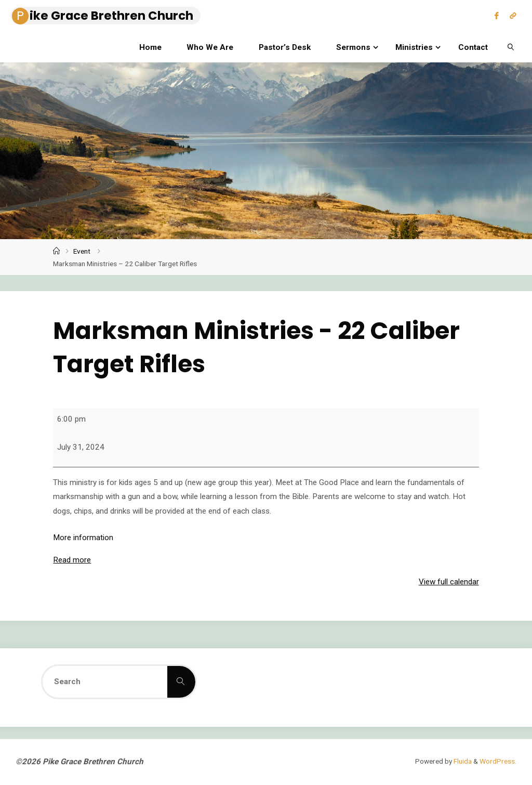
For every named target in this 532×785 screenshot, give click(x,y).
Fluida (462, 761)
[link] (511, 47)
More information (83, 538)
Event (82, 251)
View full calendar (449, 582)
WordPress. (498, 761)
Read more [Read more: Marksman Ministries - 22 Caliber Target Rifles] (72, 560)
